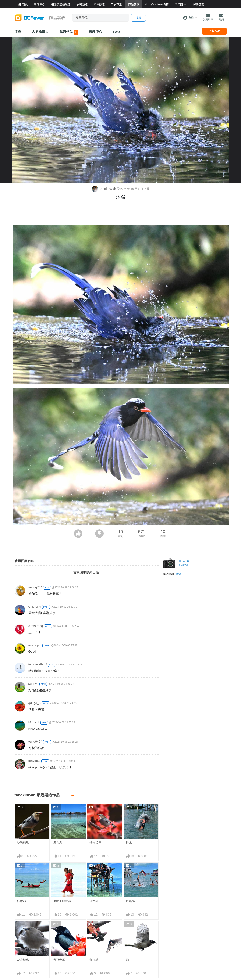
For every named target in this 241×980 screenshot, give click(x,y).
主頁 (18, 32)
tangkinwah (104, 189)
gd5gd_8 (35, 703)
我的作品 (69, 32)
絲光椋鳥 (23, 843)
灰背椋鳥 (23, 960)
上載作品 (214, 31)
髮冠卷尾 (59, 960)
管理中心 (96, 32)
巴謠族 (130, 901)
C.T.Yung (35, 606)
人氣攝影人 (40, 32)
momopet (35, 645)
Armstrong (36, 626)
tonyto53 (35, 761)
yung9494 (35, 741)
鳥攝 (178, 574)
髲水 (129, 843)
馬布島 (58, 843)
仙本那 (21, 901)
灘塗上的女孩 (62, 901)
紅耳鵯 (94, 960)
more (70, 795)
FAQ (117, 32)
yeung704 (35, 587)
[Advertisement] (121, 214)
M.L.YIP (34, 722)
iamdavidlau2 (38, 664)
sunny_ (33, 684)
